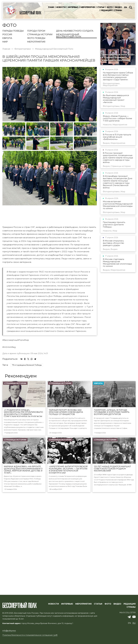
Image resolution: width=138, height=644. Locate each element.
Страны (118, 10)
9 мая (51, 7)
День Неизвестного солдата (75, 31)
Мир (5, 42)
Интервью (73, 7)
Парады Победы (13, 31)
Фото (110, 7)
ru (134, 631)
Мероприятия (88, 7)
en (126, 7)
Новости (61, 7)
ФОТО (108, 612)
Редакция (106, 10)
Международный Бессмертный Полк (69, 36)
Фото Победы (36, 38)
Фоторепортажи (23, 49)
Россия (7, 35)
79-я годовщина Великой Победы (27, 467)
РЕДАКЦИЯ (130, 612)
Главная (6, 49)
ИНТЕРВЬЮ (67, 612)
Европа (7, 38)
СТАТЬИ (98, 612)
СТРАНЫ (131, 615)
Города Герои (36, 31)
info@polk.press (9, 639)
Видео (118, 7)
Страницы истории (40, 35)
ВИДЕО (117, 612)
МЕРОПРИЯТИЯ (83, 612)
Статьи (101, 7)
